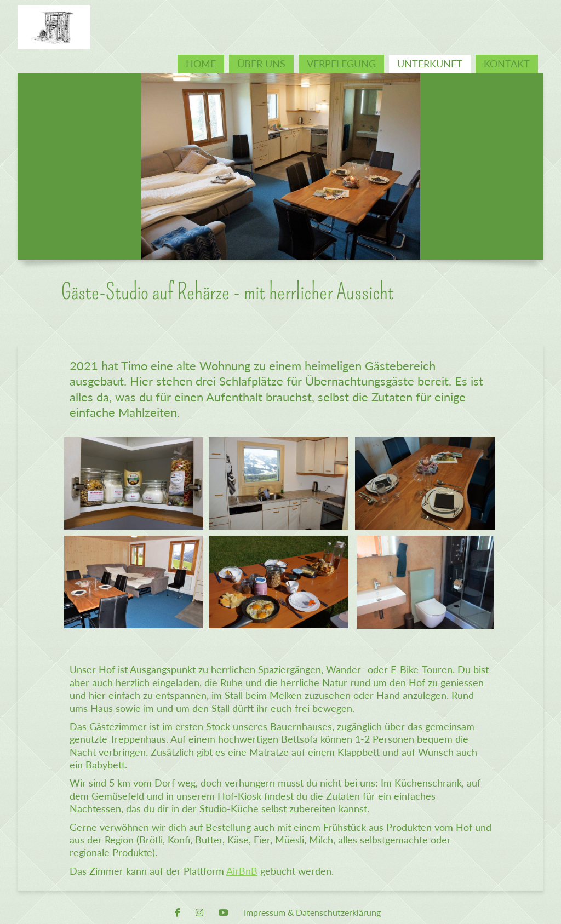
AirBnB (242, 871)
